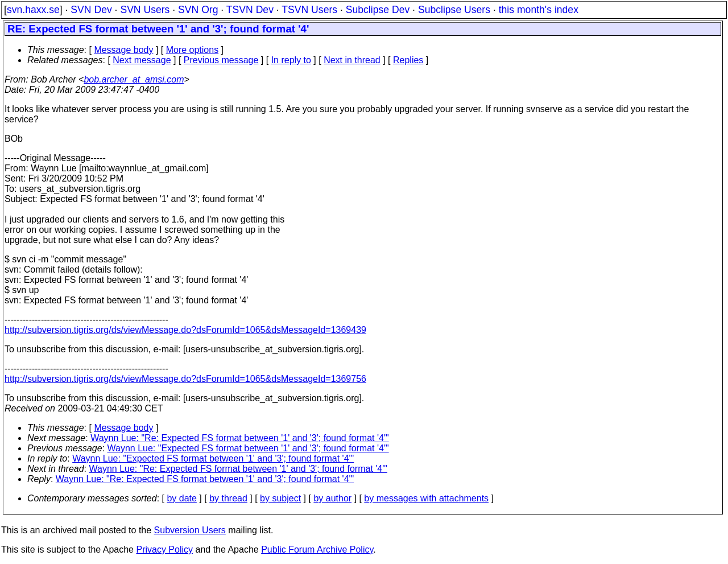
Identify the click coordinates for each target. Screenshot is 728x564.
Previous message (221, 60)
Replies (408, 60)
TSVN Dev (250, 10)
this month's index (539, 10)
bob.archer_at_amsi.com (134, 79)
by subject (280, 498)
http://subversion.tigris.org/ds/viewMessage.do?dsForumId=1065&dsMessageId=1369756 (185, 379)
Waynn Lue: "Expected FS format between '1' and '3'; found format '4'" (248, 448)
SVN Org (198, 10)
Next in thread (352, 60)
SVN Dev (91, 10)
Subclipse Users (454, 10)
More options (193, 50)
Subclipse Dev (378, 10)
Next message (142, 60)
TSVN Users (309, 10)
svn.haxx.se (33, 10)
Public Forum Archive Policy (317, 549)
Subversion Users (190, 530)
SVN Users (145, 10)
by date (181, 498)
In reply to (291, 60)
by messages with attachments (426, 498)
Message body (123, 50)
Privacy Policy (164, 549)
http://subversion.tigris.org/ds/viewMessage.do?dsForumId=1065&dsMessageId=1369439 (185, 330)
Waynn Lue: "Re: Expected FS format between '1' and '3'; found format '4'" (239, 438)
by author (332, 498)
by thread (228, 498)
